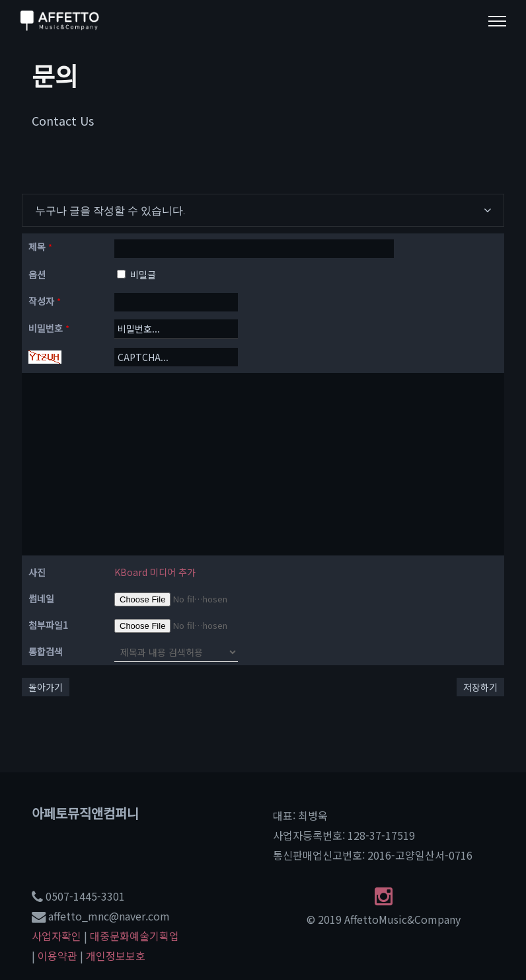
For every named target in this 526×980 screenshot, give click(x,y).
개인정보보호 (116, 956)
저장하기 (480, 687)
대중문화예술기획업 (134, 936)
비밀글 (136, 274)
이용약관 (57, 956)
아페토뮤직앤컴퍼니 (85, 813)
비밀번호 (49, 328)
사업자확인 (56, 936)
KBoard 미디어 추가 (155, 572)
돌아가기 (46, 687)
